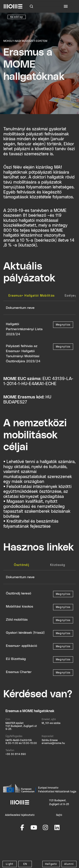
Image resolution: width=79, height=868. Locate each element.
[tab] (31, 296)
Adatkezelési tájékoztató (20, 815)
